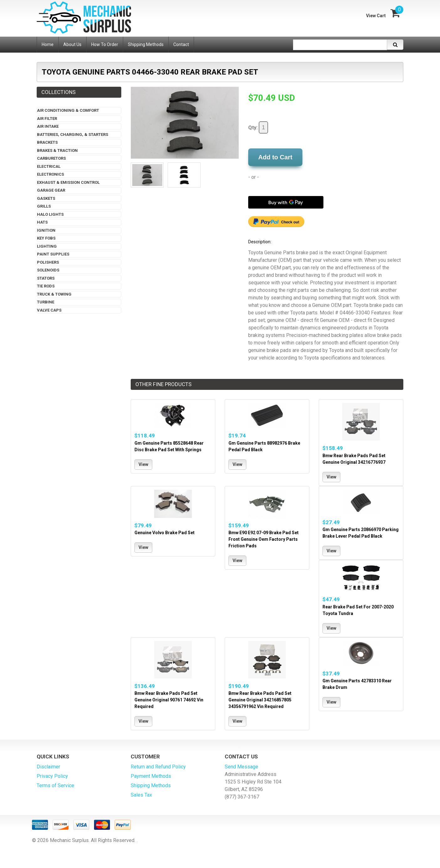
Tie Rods (46, 286)
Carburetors (51, 158)
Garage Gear (51, 190)
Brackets (47, 142)
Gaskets (46, 198)
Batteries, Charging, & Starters (73, 134)
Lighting (47, 246)
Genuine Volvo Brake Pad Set (165, 533)
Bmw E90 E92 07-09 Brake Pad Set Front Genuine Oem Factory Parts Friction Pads (264, 539)
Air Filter (47, 119)
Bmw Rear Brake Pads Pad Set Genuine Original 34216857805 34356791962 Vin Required (260, 700)
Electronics (50, 174)
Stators (46, 278)
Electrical (49, 166)
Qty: (258, 127)
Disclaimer (48, 767)
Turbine (46, 302)
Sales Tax (141, 795)
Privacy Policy (52, 776)
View (143, 464)
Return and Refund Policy (158, 767)
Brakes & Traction (57, 150)
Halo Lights (50, 214)
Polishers (48, 262)
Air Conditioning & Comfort (68, 110)
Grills (44, 206)
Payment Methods (151, 776)
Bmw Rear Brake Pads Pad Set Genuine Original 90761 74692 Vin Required (169, 700)
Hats (42, 222)
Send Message (241, 767)
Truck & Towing (54, 294)
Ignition (46, 230)
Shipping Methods (151, 785)
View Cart (376, 16)
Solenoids (48, 270)
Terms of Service (55, 785)
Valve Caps (49, 310)
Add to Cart (275, 157)
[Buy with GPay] (286, 202)
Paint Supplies (53, 254)
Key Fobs (46, 238)
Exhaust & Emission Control (68, 182)
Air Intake (48, 126)
